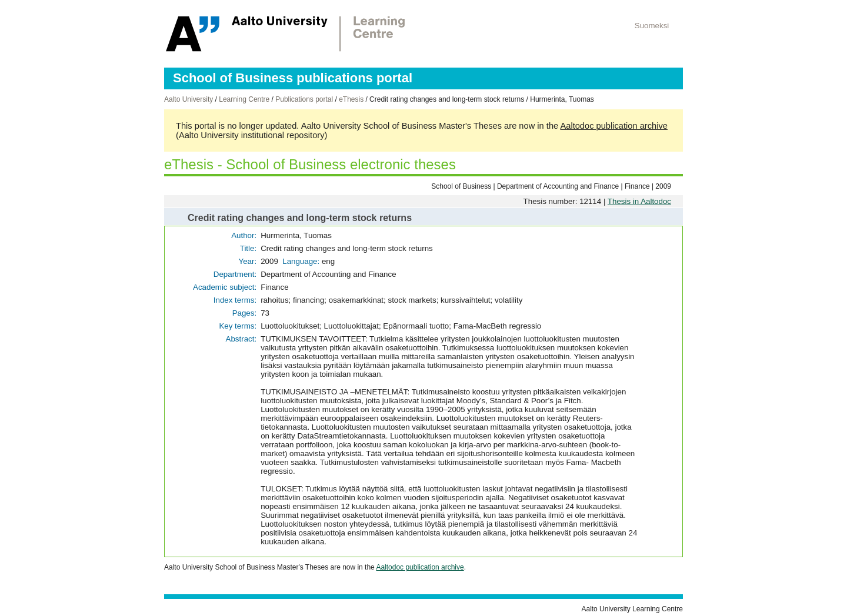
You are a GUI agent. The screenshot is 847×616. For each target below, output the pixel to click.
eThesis (351, 99)
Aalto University (189, 99)
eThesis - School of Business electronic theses (310, 164)
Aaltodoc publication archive (614, 126)
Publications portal (304, 99)
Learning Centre (244, 99)
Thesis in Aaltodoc (639, 201)
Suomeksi (652, 26)
